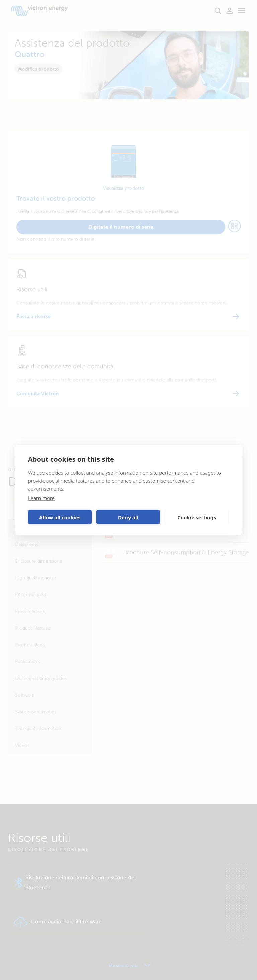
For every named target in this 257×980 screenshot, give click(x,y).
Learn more (41, 498)
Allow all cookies (60, 517)
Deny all (128, 517)
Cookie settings (197, 517)
